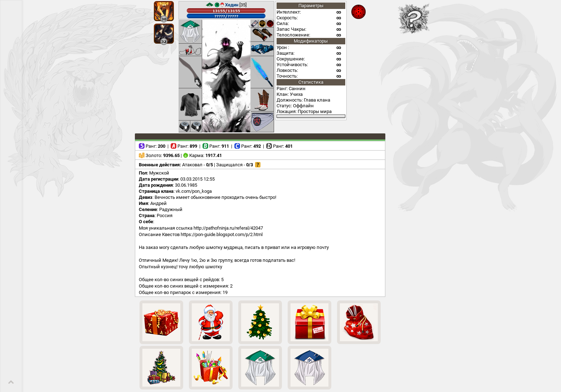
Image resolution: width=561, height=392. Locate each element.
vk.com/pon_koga (194, 191)
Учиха (296, 94)
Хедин (232, 5)
